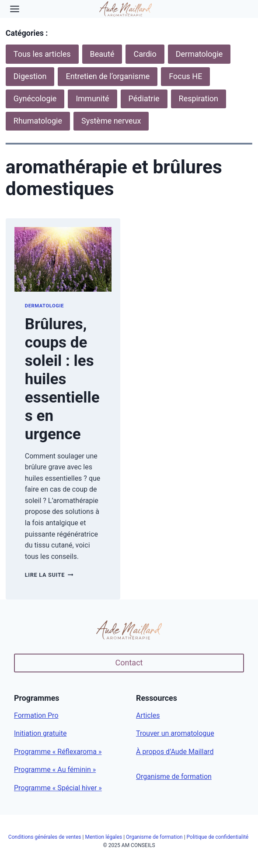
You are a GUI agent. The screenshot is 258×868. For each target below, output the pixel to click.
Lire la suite (49, 575)
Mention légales (103, 837)
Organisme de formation (174, 777)
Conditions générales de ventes (45, 837)
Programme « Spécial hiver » (58, 788)
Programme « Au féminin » (55, 770)
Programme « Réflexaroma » (58, 752)
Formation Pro (36, 715)
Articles (148, 715)
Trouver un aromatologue (175, 733)
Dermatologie (44, 306)
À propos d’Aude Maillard (175, 752)
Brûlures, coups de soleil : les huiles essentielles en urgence (62, 379)
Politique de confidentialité (218, 837)
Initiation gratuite (40, 733)
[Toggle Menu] (15, 9)
